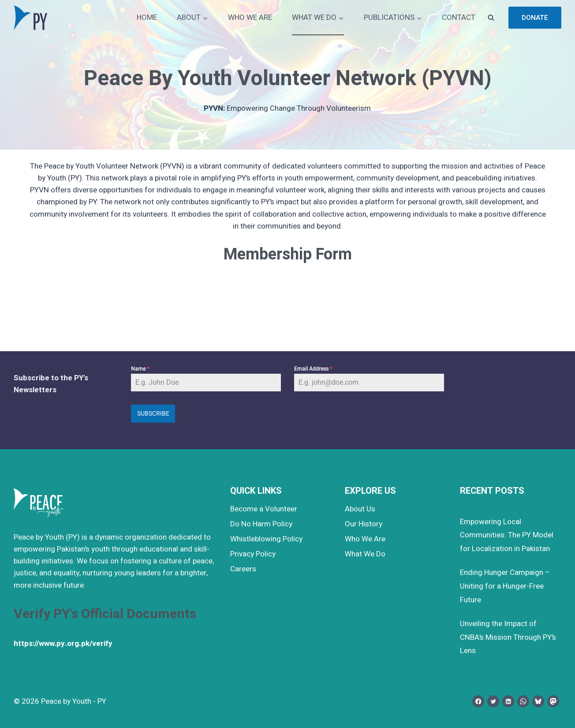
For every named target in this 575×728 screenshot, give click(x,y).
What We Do (365, 554)
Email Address (313, 369)
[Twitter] (493, 701)
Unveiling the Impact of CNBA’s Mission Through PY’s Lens (508, 637)
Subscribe (153, 413)
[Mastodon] (553, 701)
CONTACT (459, 17)
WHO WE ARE (250, 17)
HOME (147, 17)
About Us (360, 509)
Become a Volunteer (264, 509)
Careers (243, 569)
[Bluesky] (538, 701)
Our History (364, 524)
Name (140, 369)
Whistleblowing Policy (266, 539)
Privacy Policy (253, 554)
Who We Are (365, 539)
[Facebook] (478, 701)
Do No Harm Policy (261, 524)
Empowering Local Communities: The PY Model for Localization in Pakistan (507, 535)
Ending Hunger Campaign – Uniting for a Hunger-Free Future (505, 586)
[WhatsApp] (523, 701)
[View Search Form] (491, 18)
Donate (535, 18)
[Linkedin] (508, 701)
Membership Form (288, 254)
